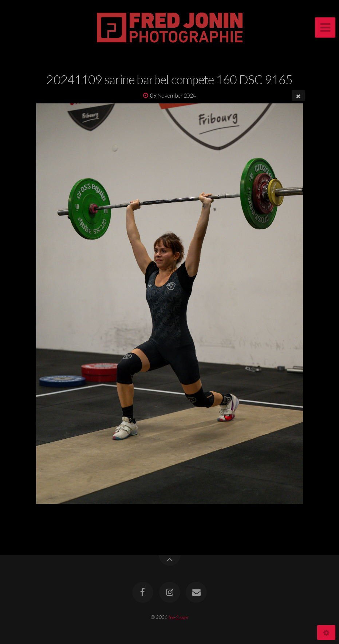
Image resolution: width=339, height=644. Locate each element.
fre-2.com (178, 617)
